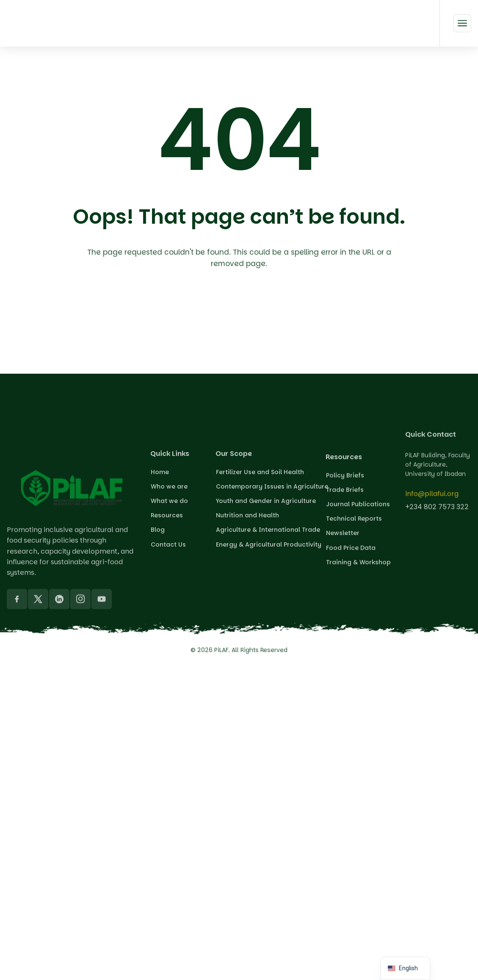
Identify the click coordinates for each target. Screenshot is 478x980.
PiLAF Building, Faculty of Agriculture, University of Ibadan (438, 480)
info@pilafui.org (432, 500)
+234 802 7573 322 (437, 513)
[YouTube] (102, 681)
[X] (38, 681)
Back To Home (241, 313)
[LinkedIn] (59, 681)
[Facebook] (17, 681)
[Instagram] (80, 681)
